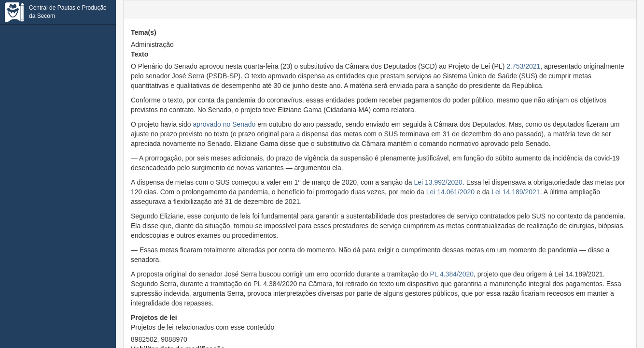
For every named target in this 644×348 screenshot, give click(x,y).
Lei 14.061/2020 (450, 192)
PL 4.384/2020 (452, 274)
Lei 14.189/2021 (516, 192)
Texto (140, 54)
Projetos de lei (203, 323)
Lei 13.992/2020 (438, 182)
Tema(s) (144, 32)
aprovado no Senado (224, 124)
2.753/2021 (523, 66)
